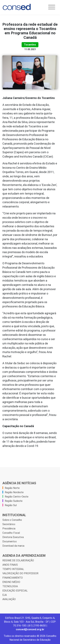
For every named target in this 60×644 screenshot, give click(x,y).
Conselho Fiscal (11, 533)
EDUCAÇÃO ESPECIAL (15, 591)
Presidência (9, 528)
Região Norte (12, 488)
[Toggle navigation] (52, 7)
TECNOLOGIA (10, 586)
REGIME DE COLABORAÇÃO (18, 560)
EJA (5, 595)
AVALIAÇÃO (9, 599)
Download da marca (13, 546)
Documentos (10, 541)
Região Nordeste (14, 492)
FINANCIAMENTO (13, 578)
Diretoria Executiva (13, 537)
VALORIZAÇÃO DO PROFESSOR (20, 573)
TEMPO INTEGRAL (13, 569)
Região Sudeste (14, 501)
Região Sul (11, 505)
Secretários (9, 524)
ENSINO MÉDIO (11, 582)
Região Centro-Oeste (17, 497)
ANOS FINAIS (10, 565)
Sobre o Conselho (12, 520)
